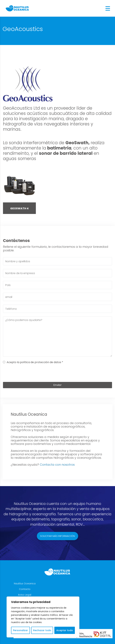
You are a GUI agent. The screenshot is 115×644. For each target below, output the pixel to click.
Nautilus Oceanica (25, 584)
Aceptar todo (65, 630)
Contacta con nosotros (57, 465)
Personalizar (20, 630)
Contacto (25, 589)
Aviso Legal (25, 595)
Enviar (57, 385)
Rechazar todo (42, 630)
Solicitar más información (57, 536)
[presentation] (57, 374)
